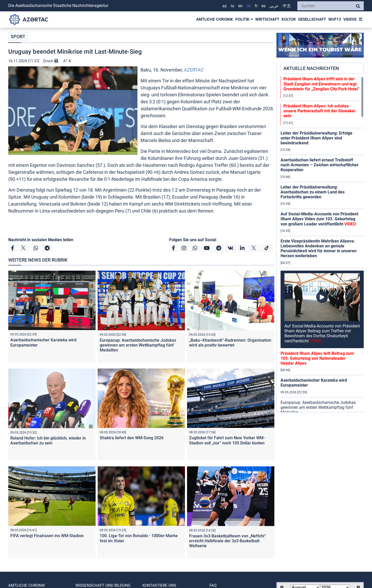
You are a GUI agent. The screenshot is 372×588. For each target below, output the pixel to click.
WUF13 (335, 19)
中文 (287, 6)
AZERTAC (194, 70)
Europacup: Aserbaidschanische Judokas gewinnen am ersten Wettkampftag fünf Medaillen (138, 345)
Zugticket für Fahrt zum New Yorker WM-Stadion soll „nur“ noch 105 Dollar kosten (227, 440)
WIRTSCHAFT (267, 19)
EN (240, 6)
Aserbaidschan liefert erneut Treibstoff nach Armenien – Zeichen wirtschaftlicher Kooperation (320, 165)
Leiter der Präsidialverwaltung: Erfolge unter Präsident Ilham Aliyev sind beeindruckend (316, 138)
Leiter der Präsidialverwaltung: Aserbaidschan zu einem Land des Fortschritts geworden (313, 192)
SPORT (18, 37)
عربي (274, 6)
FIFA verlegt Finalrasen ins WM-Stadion (47, 536)
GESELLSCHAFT (312, 19)
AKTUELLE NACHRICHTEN (311, 68)
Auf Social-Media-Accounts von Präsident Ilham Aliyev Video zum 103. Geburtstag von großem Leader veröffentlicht (319, 219)
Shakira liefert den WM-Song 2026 (132, 438)
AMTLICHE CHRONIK (215, 19)
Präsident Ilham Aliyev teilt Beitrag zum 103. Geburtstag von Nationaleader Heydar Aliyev (317, 358)
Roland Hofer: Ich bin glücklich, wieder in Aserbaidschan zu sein (48, 441)
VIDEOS (350, 19)
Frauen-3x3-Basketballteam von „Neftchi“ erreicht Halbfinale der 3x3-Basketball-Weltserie (227, 541)
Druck (51, 61)
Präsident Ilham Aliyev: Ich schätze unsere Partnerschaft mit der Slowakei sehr (319, 111)
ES (263, 6)
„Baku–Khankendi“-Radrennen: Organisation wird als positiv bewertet (230, 343)
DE (249, 6)
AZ (225, 6)
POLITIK (244, 19)
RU (233, 6)
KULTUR (289, 19)
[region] (322, 244)
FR (256, 6)
